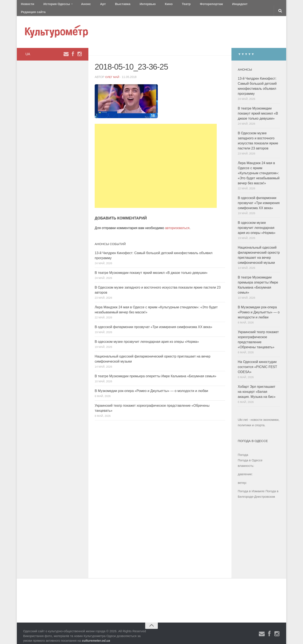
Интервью (129, 5)
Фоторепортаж (183, 5)
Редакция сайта (233, 5)
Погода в (250, 455)
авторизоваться (177, 222)
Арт (92, 5)
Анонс (78, 5)
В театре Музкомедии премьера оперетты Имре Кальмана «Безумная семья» (155, 371)
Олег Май (113, 71)
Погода (243, 449)
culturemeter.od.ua (96, 635)
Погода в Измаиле (251, 486)
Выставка (108, 5)
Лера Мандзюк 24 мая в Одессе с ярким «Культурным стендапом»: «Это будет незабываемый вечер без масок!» (259, 168)
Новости (26, 5)
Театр (161, 5)
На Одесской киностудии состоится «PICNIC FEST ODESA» (257, 362)
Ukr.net (243, 414)
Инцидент (207, 5)
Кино (147, 5)
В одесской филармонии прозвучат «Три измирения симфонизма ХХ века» (153, 322)
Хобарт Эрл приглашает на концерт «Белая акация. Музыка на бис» (257, 386)
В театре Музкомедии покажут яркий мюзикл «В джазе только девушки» (151, 267)
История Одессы (52, 5)
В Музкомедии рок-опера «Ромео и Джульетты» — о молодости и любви (151, 386)
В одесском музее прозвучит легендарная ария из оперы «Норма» (147, 336)
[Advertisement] (156, 161)
